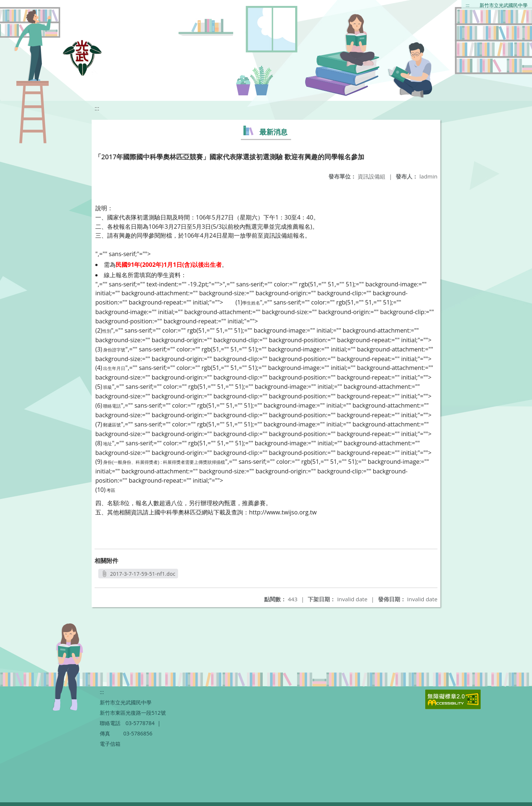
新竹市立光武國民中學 (504, 5)
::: (468, 5)
